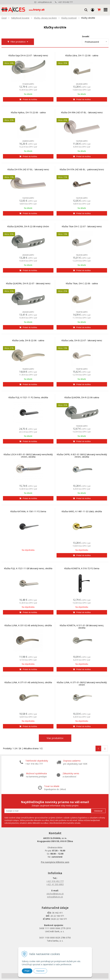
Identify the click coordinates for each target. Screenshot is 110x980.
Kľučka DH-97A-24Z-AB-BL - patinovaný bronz (82, 170)
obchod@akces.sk (55, 894)
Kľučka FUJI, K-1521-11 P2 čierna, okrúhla (28, 397)
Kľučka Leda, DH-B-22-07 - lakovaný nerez (82, 340)
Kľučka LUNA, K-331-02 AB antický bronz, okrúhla (28, 625)
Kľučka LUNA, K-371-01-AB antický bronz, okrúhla (28, 682)
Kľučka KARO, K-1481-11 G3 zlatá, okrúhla (82, 511)
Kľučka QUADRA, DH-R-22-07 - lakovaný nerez (28, 283)
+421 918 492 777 (65, 2)
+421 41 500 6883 (55, 884)
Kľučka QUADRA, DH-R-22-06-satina (82, 397)
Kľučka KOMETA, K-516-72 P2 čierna (82, 568)
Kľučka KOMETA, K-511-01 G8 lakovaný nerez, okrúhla (82, 627)
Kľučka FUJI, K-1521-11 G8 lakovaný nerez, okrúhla (28, 568)
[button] (86, 10)
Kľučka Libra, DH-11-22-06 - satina (82, 56)
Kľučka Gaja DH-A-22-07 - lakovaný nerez (28, 56)
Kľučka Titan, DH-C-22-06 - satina (82, 283)
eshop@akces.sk (45, 2)
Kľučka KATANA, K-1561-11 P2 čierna (28, 511)
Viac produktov (55, 738)
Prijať (27, 971)
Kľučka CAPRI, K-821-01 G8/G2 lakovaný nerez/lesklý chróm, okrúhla (82, 456)
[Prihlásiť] (93, 10)
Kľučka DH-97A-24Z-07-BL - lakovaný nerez (28, 170)
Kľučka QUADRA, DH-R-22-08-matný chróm (28, 226)
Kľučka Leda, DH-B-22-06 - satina (28, 340)
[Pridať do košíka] (28, 99)
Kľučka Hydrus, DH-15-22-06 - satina (28, 113)
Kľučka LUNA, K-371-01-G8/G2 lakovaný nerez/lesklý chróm (82, 684)
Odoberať (98, 811)
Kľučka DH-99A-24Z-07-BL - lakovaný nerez (82, 113)
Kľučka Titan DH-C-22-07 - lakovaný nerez (82, 226)
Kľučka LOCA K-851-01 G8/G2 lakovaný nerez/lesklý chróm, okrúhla (28, 456)
